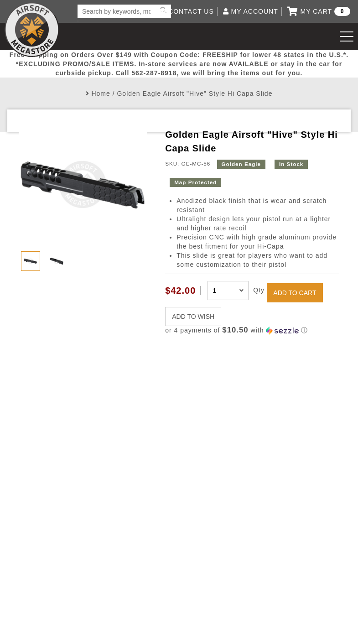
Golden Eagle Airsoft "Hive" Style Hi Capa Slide (195, 93)
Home (101, 93)
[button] (252, 330)
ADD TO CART (295, 293)
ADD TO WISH (193, 317)
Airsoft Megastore (32, 30)
